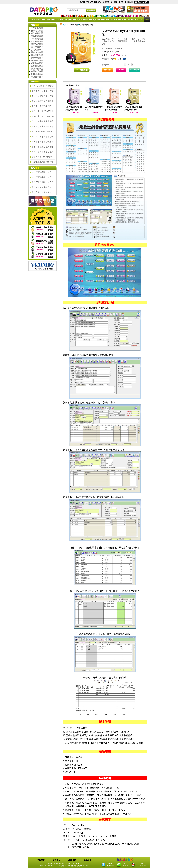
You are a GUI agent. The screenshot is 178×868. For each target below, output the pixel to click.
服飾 (90, 20)
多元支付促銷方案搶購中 (43, 106)
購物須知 (98, 2)
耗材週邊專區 (37, 74)
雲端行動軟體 (37, 55)
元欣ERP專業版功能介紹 (43, 177)
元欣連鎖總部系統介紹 (42, 187)
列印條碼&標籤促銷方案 (42, 132)
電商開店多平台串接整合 (43, 137)
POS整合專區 (37, 39)
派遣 (99, 20)
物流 (136, 20)
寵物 (103, 20)
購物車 (130, 2)
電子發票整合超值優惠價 (43, 101)
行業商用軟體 (37, 31)
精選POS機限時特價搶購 (43, 86)
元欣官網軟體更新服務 (42, 192)
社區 (111, 20)
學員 (120, 20)
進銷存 (44, 20)
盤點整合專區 (37, 66)
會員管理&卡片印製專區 (42, 157)
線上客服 (114, 2)
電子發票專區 (37, 47)
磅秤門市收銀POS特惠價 (43, 116)
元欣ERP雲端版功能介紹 (43, 182)
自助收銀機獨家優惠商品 (43, 121)
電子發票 (84, 20)
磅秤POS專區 (37, 44)
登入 (121, 2)
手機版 (82, 2)
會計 (49, 20)
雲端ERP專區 (37, 52)
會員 (78, 20)
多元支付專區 (37, 50)
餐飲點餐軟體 (37, 33)
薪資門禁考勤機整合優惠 (43, 152)
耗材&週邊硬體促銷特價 (42, 162)
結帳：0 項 (143, 2)
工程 (141, 20)
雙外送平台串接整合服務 (43, 142)
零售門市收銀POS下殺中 (43, 111)
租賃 (128, 20)
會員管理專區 (37, 71)
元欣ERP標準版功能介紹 (43, 172)
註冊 (124, 2)
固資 (94, 20)
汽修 (107, 20)
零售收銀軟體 (37, 36)
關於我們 (41, 860)
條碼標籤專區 (37, 69)
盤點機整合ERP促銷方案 (43, 91)
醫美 (115, 20)
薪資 (62, 20)
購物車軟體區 (37, 58)
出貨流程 (72, 860)
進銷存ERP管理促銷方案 (43, 96)
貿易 (70, 20)
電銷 (132, 20)
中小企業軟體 (37, 28)
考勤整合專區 (37, 63)
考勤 (66, 20)
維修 (74, 20)
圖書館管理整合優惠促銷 (43, 147)
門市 (57, 20)
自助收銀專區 (37, 41)
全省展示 (106, 2)
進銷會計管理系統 (86, 25)
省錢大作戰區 (37, 77)
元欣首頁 (90, 2)
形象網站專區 (37, 61)
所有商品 (37, 20)
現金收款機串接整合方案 (43, 126)
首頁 (31, 20)
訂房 (124, 20)
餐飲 (53, 20)
